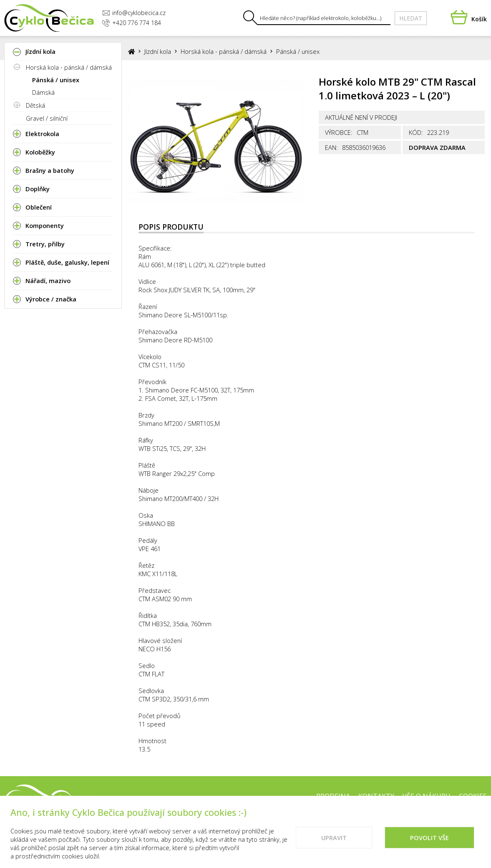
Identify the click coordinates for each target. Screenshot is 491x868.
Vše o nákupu (427, 796)
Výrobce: (339, 132)
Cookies (473, 796)
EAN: (331, 147)
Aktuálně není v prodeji (361, 117)
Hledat (411, 18)
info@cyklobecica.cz (134, 13)
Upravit (334, 846)
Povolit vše (429, 846)
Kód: (416, 132)
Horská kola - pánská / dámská (69, 67)
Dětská (35, 105)
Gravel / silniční (47, 118)
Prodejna (333, 796)
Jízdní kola (158, 51)
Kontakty (376, 796)
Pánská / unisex (56, 80)
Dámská (43, 92)
